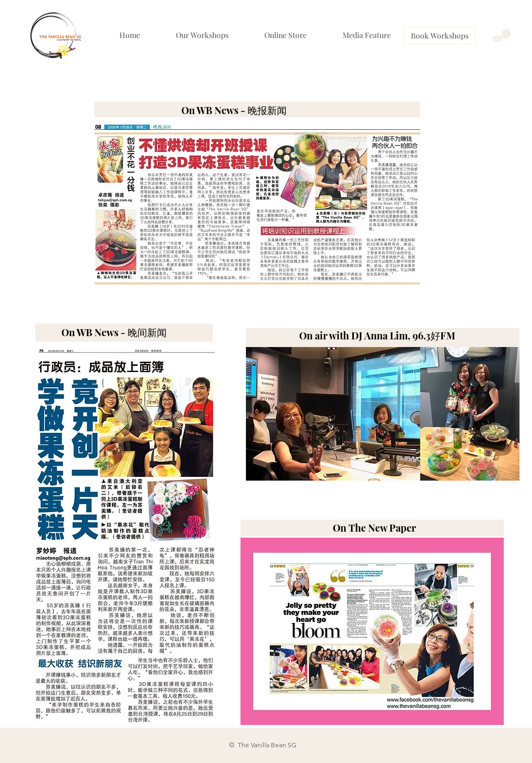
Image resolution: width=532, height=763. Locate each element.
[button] (502, 36)
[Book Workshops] (439, 36)
